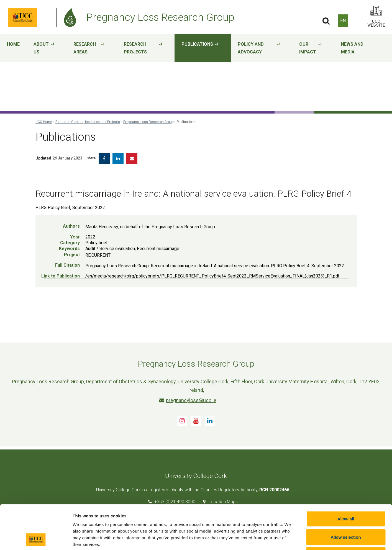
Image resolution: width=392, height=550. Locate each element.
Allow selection (346, 496)
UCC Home (44, 122)
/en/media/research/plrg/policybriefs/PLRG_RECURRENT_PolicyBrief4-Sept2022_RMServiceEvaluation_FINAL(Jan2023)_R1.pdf (212, 276)
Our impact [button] (310, 48)
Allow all (346, 477)
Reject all (346, 514)
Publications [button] (200, 48)
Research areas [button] (89, 48)
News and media (352, 48)
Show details (291, 539)
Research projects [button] (143, 48)
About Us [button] (44, 48)
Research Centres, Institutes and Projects (88, 122)
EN (343, 21)
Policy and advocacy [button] (259, 48)
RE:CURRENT (98, 255)
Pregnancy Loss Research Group (148, 122)
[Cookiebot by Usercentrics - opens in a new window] (36, 539)
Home (13, 44)
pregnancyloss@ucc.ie (188, 400)
